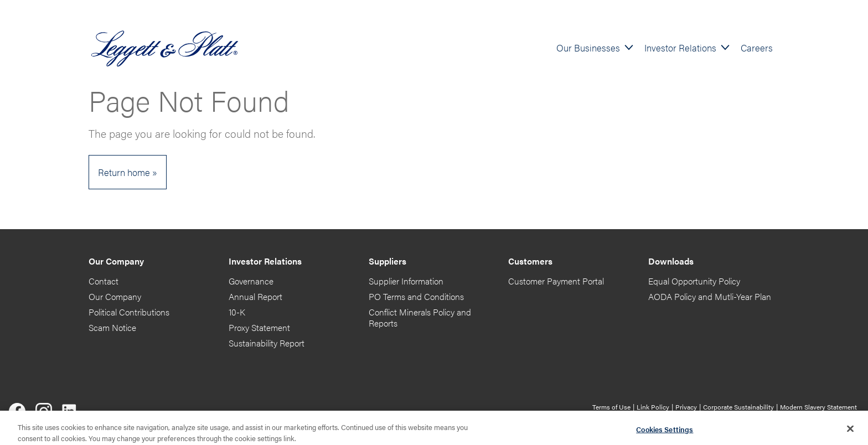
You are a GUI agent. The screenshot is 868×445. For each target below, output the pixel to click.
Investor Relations (680, 47)
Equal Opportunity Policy (694, 281)
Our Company (115, 296)
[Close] (850, 431)
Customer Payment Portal (556, 281)
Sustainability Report (267, 343)
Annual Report (255, 296)
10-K (237, 312)
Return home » (128, 172)
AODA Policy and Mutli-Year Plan (710, 296)
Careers (757, 47)
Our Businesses (588, 47)
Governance (251, 281)
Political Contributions (129, 312)
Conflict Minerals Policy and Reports (420, 317)
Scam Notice (112, 327)
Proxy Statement (259, 327)
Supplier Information (406, 281)
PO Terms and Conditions (416, 296)
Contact (104, 281)
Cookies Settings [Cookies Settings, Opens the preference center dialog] (665, 431)
